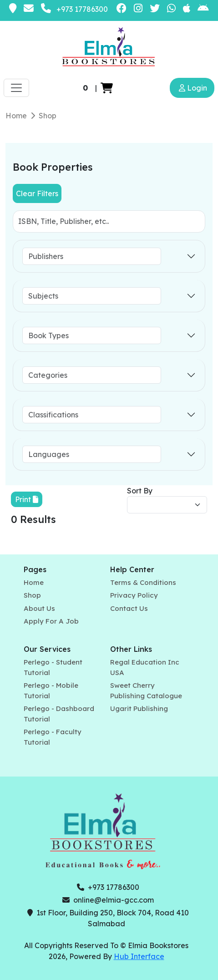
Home (16, 116)
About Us (39, 608)
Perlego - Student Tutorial (53, 667)
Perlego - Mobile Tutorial (51, 691)
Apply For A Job (51, 621)
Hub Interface (139, 956)
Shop (48, 116)
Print (27, 499)
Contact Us (129, 608)
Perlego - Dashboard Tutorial (59, 714)
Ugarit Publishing (139, 708)
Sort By (140, 491)
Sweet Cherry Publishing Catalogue (146, 691)
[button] (107, 88)
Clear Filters (37, 193)
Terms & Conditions (143, 582)
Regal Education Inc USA (145, 667)
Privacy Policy (134, 595)
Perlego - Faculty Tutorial (53, 737)
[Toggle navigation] (16, 88)
